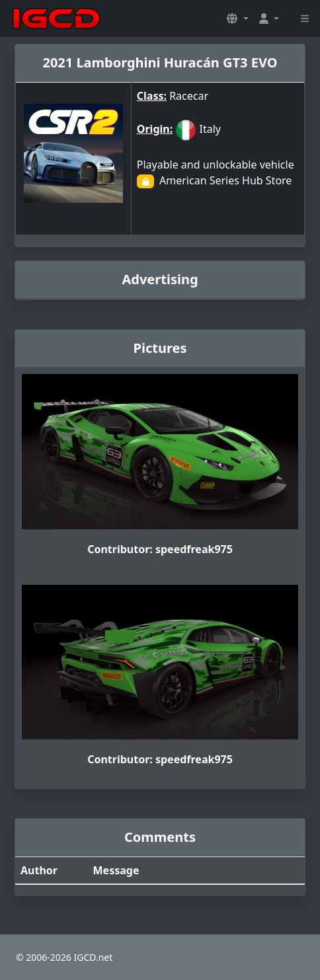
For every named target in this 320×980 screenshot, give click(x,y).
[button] (237, 19)
